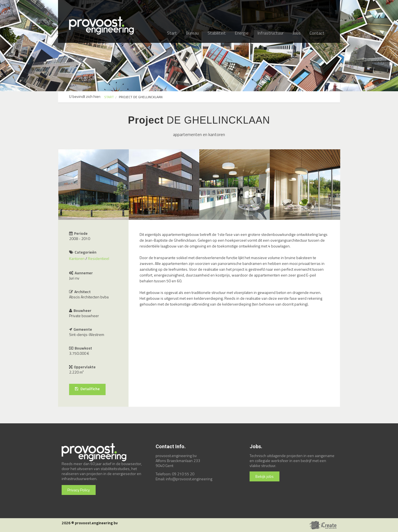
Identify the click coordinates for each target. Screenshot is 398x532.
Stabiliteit (217, 33)
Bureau (192, 33)
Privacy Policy (79, 490)
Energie (242, 33)
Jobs (297, 33)
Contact (317, 33)
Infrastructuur (270, 33)
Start (172, 33)
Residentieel (99, 258)
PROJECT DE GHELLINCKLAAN (141, 97)
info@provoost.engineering (189, 479)
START (109, 97)
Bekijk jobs (265, 476)
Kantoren (77, 258)
